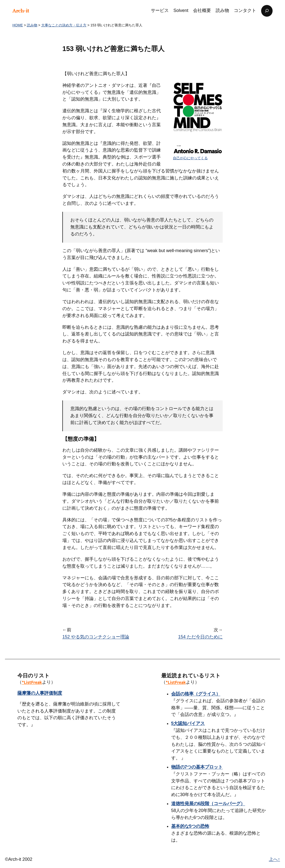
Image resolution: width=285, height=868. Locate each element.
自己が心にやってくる (190, 158)
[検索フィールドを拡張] (267, 11)
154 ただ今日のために (200, 637)
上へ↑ (274, 859)
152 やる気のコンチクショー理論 (96, 637)
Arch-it (21, 11)
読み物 (32, 25)
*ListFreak (32, 682)
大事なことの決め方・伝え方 (64, 25)
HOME (18, 25)
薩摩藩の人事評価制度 (40, 693)
